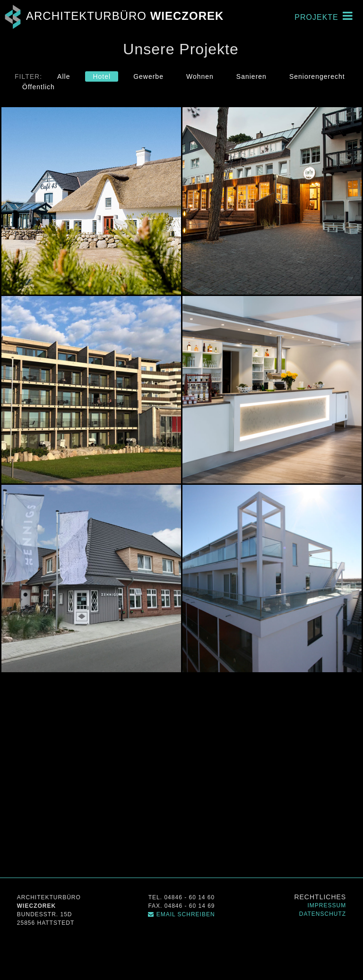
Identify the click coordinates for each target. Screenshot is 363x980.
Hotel (102, 76)
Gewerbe (148, 76)
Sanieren (251, 76)
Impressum (327, 905)
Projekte (324, 16)
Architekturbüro (112, 16)
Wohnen (200, 76)
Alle (64, 76)
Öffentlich (39, 87)
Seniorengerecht (317, 76)
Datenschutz (323, 914)
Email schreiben (181, 914)
